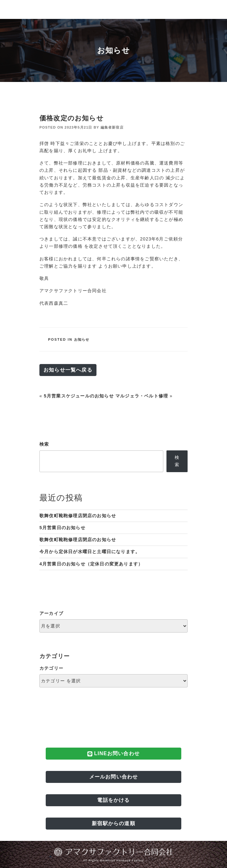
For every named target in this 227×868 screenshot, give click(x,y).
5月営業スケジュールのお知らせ (79, 396)
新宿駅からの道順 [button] (113, 823)
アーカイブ (51, 613)
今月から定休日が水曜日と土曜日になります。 (90, 552)
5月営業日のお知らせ (62, 528)
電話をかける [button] (113, 800)
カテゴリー (51, 668)
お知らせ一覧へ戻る (68, 370)
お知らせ (82, 339)
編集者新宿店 (112, 127)
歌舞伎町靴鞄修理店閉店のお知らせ (78, 516)
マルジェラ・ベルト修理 (142, 396)
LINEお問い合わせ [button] (113, 754)
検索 (44, 444)
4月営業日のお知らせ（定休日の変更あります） (91, 564)
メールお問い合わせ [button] (114, 777)
